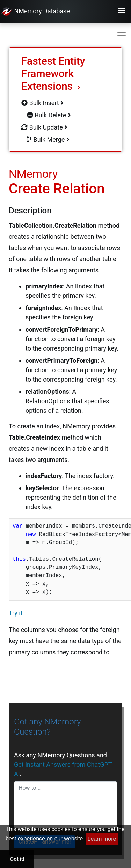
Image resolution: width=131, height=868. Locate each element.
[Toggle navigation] (122, 12)
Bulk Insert (42, 103)
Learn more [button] (102, 839)
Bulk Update (44, 127)
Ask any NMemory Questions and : (63, 764)
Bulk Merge (48, 139)
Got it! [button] (17, 859)
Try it (16, 613)
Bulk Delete (49, 115)
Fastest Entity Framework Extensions (53, 73)
